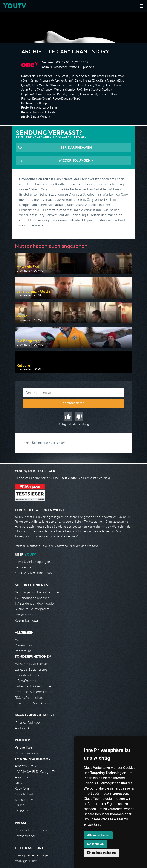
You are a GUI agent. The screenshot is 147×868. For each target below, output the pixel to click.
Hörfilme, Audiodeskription (35, 692)
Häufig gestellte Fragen (32, 855)
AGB (18, 640)
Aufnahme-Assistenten (32, 664)
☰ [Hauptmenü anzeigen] (142, 6)
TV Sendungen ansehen (32, 598)
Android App (24, 728)
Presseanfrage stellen (31, 830)
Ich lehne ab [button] (95, 844)
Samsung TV (24, 800)
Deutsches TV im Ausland (34, 703)
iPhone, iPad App (27, 722)
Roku (18, 783)
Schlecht (79, 417)
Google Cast (24, 794)
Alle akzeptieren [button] (98, 835)
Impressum (23, 651)
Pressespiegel (25, 836)
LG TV (19, 805)
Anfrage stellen (26, 861)
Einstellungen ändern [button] (102, 853)
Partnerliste (23, 747)
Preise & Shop (25, 615)
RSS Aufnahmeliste (29, 698)
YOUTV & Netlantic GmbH (35, 573)
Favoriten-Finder (27, 675)
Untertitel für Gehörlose (33, 686)
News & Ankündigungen (32, 562)
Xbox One (22, 788)
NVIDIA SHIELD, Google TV (35, 772)
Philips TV (22, 811)
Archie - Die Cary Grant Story (65, 52)
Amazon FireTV (26, 766)
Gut (68, 417)
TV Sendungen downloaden (35, 603)
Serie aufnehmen (76, 147)
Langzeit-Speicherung (31, 669)
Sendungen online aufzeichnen (38, 592)
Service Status (25, 567)
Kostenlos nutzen (28, 620)
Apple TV (21, 777)
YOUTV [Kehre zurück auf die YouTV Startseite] (15, 6)
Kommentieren (73, 403)
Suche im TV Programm (32, 609)
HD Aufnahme (25, 681)
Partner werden (26, 753)
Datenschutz (24, 645)
